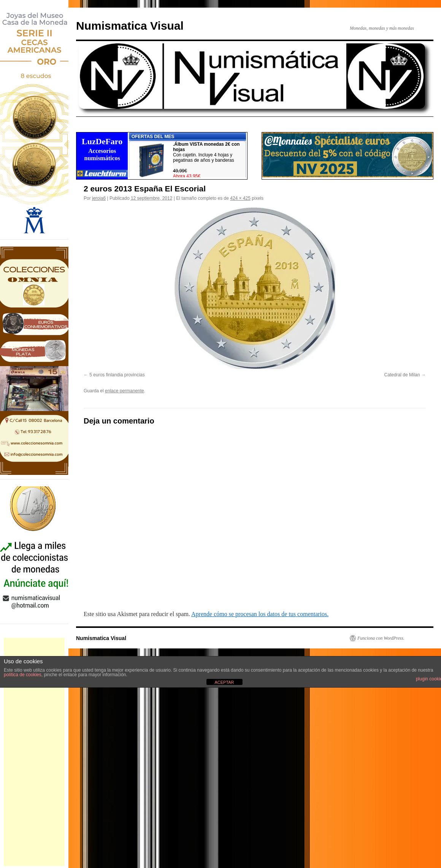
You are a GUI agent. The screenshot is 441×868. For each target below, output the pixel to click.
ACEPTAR (224, 682)
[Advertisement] (34, 752)
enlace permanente (125, 391)
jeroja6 (99, 198)
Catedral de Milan (402, 375)
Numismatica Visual (130, 26)
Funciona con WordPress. (381, 638)
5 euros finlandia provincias (117, 375)
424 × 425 (240, 198)
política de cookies (23, 675)
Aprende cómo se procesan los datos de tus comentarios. (260, 614)
